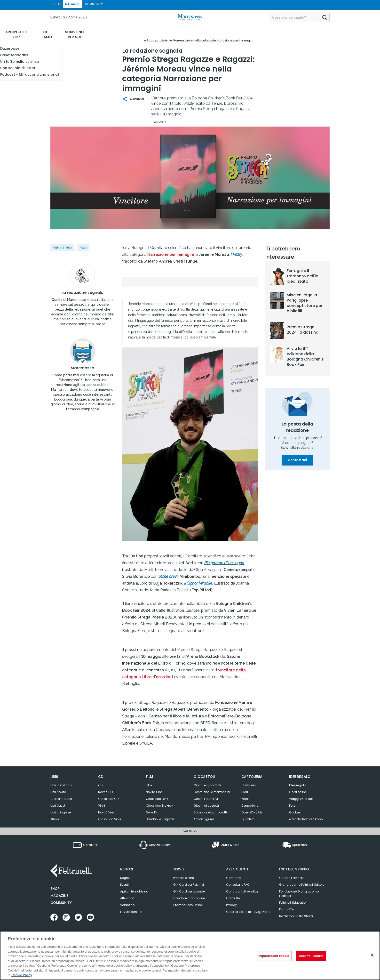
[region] (190, 956)
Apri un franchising (134, 891)
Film (149, 785)
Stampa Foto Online (188, 904)
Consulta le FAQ (238, 884)
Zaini (245, 799)
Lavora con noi (131, 911)
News (83, 248)
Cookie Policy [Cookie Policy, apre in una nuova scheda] (22, 975)
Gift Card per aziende (189, 891)
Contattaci (297, 460)
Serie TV (152, 812)
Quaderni (248, 819)
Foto (292, 806)
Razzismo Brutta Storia (296, 915)
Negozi (125, 877)
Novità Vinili (107, 812)
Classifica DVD (157, 799)
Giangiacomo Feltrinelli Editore (302, 884)
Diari (245, 792)
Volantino (127, 904)
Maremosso (83, 382)
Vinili (102, 806)
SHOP (60, 5)
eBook (55, 819)
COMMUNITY (111, 5)
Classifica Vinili (110, 819)
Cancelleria (250, 806)
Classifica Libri (61, 799)
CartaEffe (233, 897)
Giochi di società (206, 806)
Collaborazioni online (189, 897)
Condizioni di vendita (242, 891)
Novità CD (105, 792)
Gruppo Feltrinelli (291, 877)
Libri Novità (58, 792)
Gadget (295, 812)
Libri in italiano (61, 785)
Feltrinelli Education (293, 902)
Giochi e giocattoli (207, 785)
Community (61, 902)
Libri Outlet (58, 806)
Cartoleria (249, 785)
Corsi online (298, 792)
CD (100, 785)
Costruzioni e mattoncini (212, 792)
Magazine (59, 895)
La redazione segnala (83, 300)
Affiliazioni (128, 897)
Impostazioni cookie (274, 956)
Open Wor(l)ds (252, 812)
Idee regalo (297, 785)
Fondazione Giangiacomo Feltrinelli (299, 893)
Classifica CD (108, 799)
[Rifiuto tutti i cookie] (372, 955)
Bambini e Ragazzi (160, 819)
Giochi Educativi (206, 799)
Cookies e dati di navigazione (248, 911)
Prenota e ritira (184, 877)
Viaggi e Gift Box (301, 799)
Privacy (231, 904)
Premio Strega (62, 248)
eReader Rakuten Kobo (306, 819)
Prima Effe (286, 909)
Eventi (124, 884)
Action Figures (204, 819)
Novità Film (154, 792)
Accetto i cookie (311, 956)
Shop (55, 888)
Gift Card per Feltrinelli (189, 884)
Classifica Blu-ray (159, 806)
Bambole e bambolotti (210, 812)
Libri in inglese (61, 812)
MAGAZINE (83, 5)
